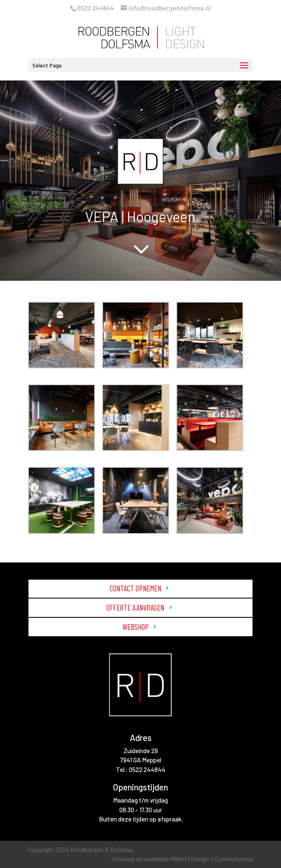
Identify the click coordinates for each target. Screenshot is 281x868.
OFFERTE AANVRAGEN (135, 608)
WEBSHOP (135, 627)
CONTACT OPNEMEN (135, 588)
